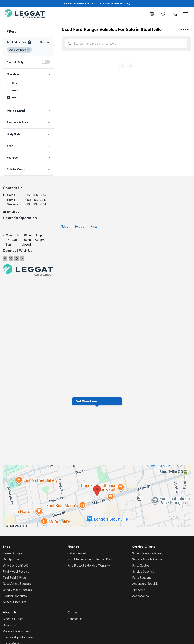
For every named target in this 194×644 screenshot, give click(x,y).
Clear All (45, 42)
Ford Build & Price (14, 578)
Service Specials (143, 572)
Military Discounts (14, 602)
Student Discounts (15, 596)
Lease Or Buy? (13, 553)
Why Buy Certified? (16, 566)
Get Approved (77, 553)
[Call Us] (175, 14)
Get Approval (11, 559)
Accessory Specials (145, 584)
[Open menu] (186, 14)
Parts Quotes (141, 566)
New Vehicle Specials (17, 584)
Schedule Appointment (147, 553)
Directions (9, 625)
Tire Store (139, 590)
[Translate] (152, 14)
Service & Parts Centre (147, 559)
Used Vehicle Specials (17, 590)
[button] (28, 74)
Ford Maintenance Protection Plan (90, 559)
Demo (16, 90)
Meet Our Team (13, 619)
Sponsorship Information (19, 637)
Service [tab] (79, 226)
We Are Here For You (17, 631)
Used (15, 97)
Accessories (140, 596)
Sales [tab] (65, 226)
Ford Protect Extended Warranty (89, 566)
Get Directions (87, 401)
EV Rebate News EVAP (97, 3)
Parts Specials (142, 578)
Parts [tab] (94, 226)
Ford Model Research (17, 572)
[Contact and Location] (163, 14)
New (15, 83)
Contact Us (75, 619)
